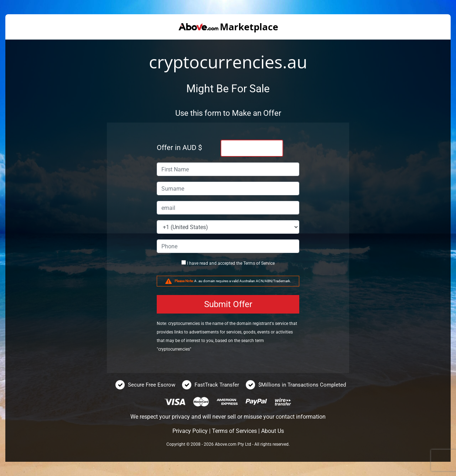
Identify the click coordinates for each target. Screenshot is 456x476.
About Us (273, 431)
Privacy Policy (190, 431)
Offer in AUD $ (179, 148)
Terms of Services (234, 431)
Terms (249, 263)
